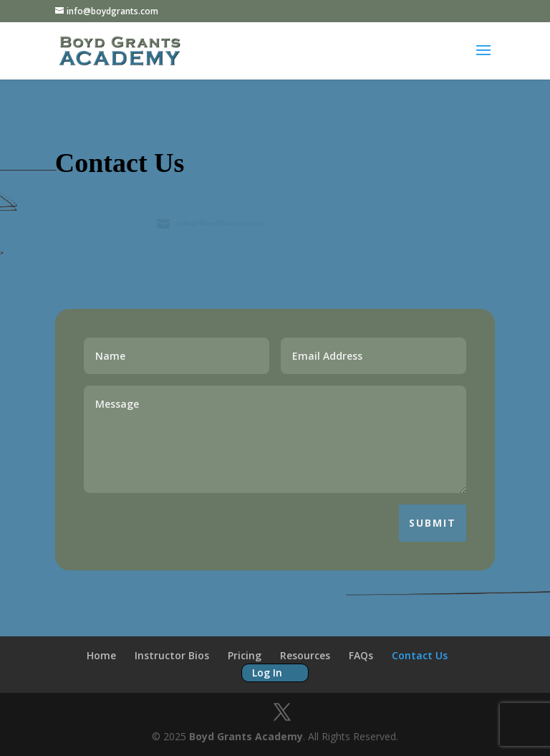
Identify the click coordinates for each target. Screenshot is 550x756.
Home (101, 655)
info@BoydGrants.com (221, 223)
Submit (433, 523)
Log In (267, 673)
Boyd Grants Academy (246, 736)
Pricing (245, 655)
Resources (305, 655)
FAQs (361, 655)
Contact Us (420, 655)
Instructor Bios (172, 655)
